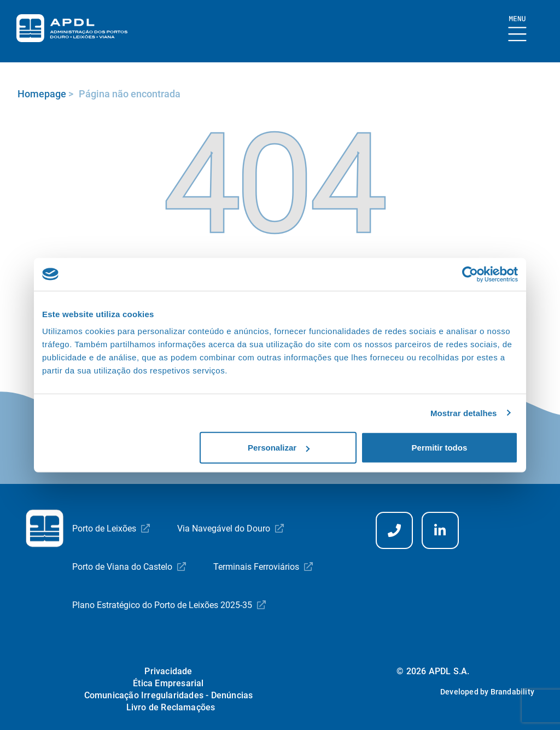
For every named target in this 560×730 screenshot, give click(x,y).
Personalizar (279, 448)
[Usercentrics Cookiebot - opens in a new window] (470, 274)
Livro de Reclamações (171, 707)
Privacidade (168, 671)
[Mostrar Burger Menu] (518, 29)
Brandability (512, 692)
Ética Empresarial (168, 683)
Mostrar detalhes (464, 413)
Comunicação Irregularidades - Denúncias (169, 695)
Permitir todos (440, 448)
